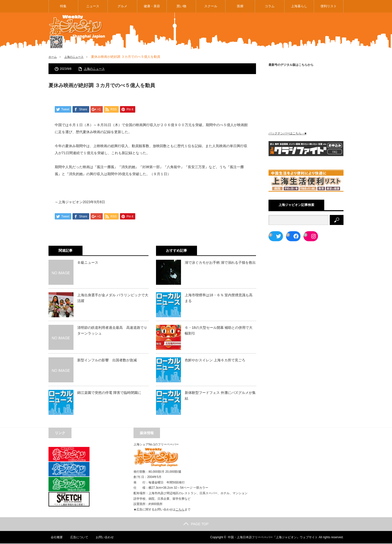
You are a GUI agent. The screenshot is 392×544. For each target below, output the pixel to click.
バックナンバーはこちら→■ (287, 133)
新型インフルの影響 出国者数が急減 (107, 361)
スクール (211, 6)
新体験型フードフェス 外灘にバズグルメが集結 (220, 396)
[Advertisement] (252, 31)
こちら (180, 510)
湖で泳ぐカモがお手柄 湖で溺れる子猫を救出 (220, 263)
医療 (240, 6)
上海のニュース (77, 57)
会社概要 (54, 538)
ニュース (93, 6)
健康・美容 (152, 6)
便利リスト (329, 6)
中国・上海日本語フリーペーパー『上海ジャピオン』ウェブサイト (273, 538)
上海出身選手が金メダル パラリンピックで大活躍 (113, 298)
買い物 (181, 6)
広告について (77, 538)
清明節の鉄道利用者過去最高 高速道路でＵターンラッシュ (112, 331)
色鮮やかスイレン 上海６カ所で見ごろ (215, 361)
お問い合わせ (103, 538)
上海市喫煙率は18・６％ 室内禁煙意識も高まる (219, 298)
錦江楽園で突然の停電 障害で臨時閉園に (109, 393)
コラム (270, 6)
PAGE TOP (196, 524)
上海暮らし (299, 6)
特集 (63, 6)
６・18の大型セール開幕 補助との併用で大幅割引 (219, 331)
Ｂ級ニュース (88, 263)
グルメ (122, 6)
